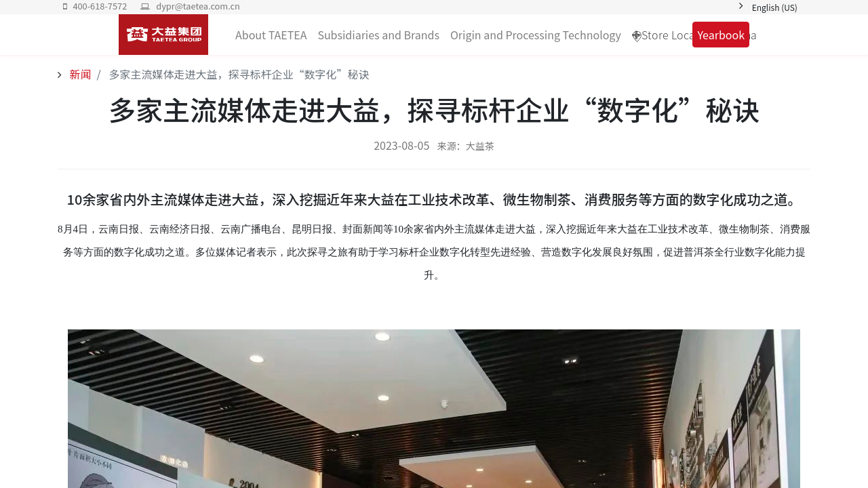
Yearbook (721, 35)
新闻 (79, 74)
